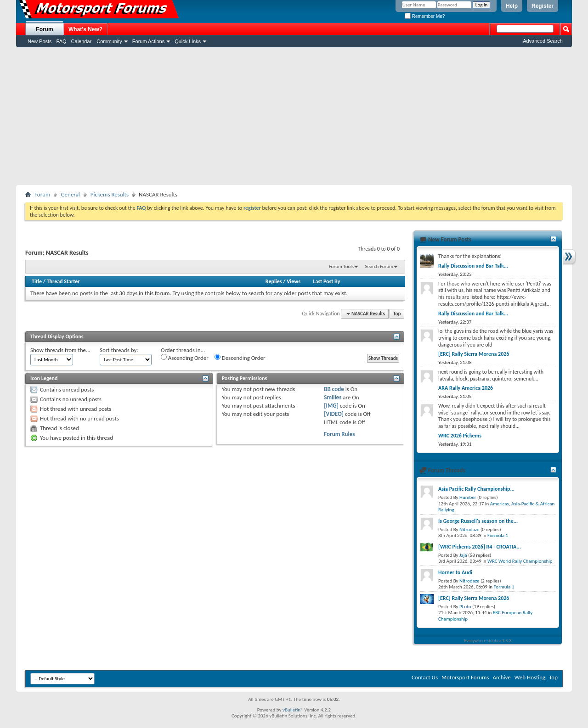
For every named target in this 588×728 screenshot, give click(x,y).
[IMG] (331, 406)
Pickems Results (110, 194)
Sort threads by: (119, 350)
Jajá (463, 555)
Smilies (333, 397)
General (70, 194)
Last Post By (326, 281)
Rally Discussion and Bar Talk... (473, 266)
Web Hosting (530, 677)
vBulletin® (293, 710)
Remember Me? (425, 16)
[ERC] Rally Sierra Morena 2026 (474, 354)
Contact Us (425, 677)
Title (37, 281)
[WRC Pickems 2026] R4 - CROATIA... (480, 547)
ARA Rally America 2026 (466, 388)
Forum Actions (148, 41)
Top (397, 314)
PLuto (465, 607)
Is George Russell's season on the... (478, 521)
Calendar (82, 41)
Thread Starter (63, 281)
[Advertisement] (294, 116)
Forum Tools (341, 266)
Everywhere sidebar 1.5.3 (488, 641)
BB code (334, 389)
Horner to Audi (455, 572)
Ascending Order (185, 358)
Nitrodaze (469, 529)
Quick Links (188, 41)
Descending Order (240, 358)
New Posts (40, 41)
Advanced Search (543, 41)
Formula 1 (498, 535)
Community (109, 41)
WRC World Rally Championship (520, 561)
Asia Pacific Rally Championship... (476, 489)
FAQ (62, 41)
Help (512, 6)
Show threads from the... (60, 350)
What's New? (85, 29)
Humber (468, 497)
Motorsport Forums (465, 677)
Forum (44, 29)
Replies (274, 281)
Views (294, 281)
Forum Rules (339, 434)
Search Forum (379, 266)
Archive (501, 677)
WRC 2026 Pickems (460, 436)
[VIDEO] (334, 414)
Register (543, 6)
